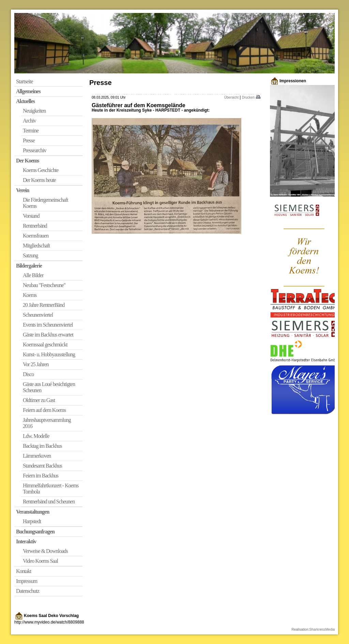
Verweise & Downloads (45, 551)
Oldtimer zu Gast (39, 400)
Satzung (31, 255)
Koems (30, 295)
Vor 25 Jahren (36, 364)
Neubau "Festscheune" (44, 285)
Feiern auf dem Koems (44, 410)
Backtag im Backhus (42, 446)
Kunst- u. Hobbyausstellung (49, 354)
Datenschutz (28, 591)
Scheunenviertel (38, 315)
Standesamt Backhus (42, 466)
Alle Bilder (33, 275)
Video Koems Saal (40, 561)
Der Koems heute (39, 180)
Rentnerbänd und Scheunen (49, 502)
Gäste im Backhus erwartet (48, 335)
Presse (29, 140)
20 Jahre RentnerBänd (44, 305)
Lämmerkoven (37, 456)
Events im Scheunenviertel (48, 325)
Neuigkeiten (34, 111)
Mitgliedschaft (36, 246)
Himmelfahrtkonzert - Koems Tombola (51, 489)
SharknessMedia (322, 629)
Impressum (27, 581)
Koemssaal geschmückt (45, 345)
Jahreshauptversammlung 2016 (47, 423)
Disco (28, 374)
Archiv (29, 121)
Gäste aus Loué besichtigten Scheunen (49, 387)
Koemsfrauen (36, 236)
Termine (31, 131)
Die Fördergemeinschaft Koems (45, 203)
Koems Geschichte (41, 170)
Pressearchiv (35, 150)
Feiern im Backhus (41, 476)
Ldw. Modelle (36, 436)
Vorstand (31, 216)
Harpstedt (32, 521)
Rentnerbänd (35, 226)
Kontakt (24, 571)
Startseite (25, 81)
